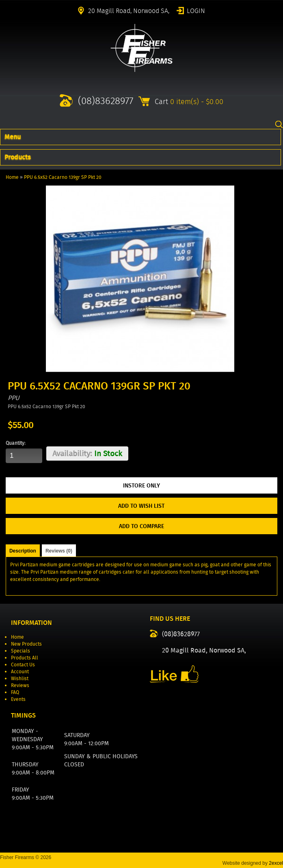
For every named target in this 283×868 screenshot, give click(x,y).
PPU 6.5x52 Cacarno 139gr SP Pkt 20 (63, 177)
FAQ (15, 692)
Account (20, 671)
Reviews (20, 685)
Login (196, 10)
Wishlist (20, 678)
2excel (276, 863)
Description (23, 551)
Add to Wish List (141, 506)
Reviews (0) (59, 551)
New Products (26, 644)
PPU (14, 398)
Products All (25, 658)
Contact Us (23, 665)
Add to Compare (141, 526)
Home (12, 177)
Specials (21, 651)
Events (18, 699)
